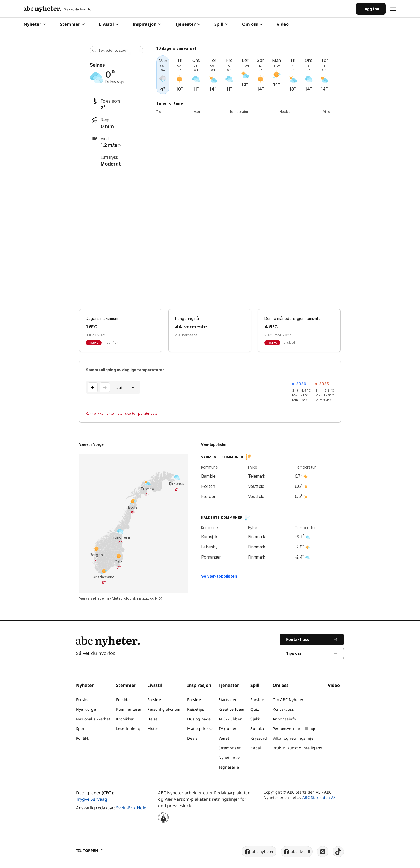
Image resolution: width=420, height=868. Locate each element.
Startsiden (228, 700)
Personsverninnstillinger (295, 729)
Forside (83, 700)
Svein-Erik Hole (131, 808)
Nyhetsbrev (229, 757)
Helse (152, 719)
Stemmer (72, 24)
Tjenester (188, 24)
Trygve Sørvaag (92, 799)
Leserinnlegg (128, 729)
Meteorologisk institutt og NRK (137, 598)
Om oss (252, 24)
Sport (81, 729)
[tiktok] (338, 852)
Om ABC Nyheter (288, 700)
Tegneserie (229, 767)
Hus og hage (199, 719)
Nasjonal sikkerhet (93, 719)
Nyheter (35, 24)
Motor (153, 729)
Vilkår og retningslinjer (294, 738)
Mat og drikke (200, 729)
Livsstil (109, 24)
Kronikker (125, 719)
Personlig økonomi (164, 709)
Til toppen (90, 850)
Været (224, 738)
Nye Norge (86, 709)
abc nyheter (259, 852)
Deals (192, 738)
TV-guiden (228, 729)
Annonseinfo (284, 719)
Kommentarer (129, 709)
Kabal (256, 748)
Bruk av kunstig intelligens (297, 748)
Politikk (83, 738)
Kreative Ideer (232, 709)
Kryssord (259, 738)
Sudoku (257, 729)
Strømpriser (230, 748)
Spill (221, 24)
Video (283, 24)
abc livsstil (297, 852)
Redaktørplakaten (232, 793)
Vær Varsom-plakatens (188, 799)
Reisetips (196, 709)
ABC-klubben (230, 719)
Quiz (255, 709)
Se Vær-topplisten (219, 576)
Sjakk (255, 719)
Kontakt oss (283, 709)
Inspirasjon (147, 24)
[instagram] (323, 852)
